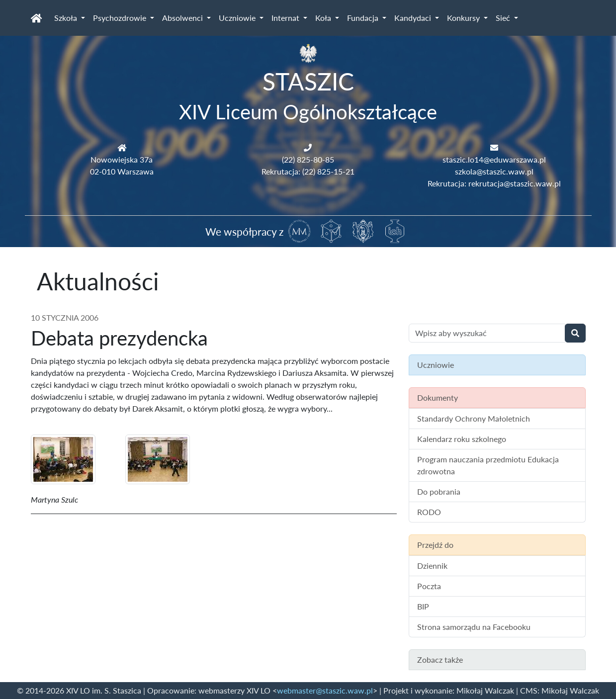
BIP (423, 606)
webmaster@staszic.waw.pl (325, 690)
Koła (324, 18)
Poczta (429, 586)
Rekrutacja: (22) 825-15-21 (308, 171)
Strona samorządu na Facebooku (474, 627)
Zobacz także (440, 659)
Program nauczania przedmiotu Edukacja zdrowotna (488, 465)
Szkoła (67, 18)
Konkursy (464, 18)
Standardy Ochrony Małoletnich (474, 418)
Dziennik (432, 566)
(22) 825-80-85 (308, 159)
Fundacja (364, 18)
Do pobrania (439, 491)
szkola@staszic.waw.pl (494, 171)
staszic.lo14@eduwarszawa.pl (494, 159)
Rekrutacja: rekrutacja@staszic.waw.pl (494, 183)
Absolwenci (183, 18)
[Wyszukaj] (575, 333)
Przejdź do (435, 545)
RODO (429, 512)
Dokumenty (438, 397)
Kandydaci (414, 18)
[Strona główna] (37, 18)
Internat (286, 18)
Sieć (504, 18)
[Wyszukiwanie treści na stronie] (487, 333)
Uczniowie (238, 18)
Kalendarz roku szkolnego (462, 439)
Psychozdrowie (121, 18)
